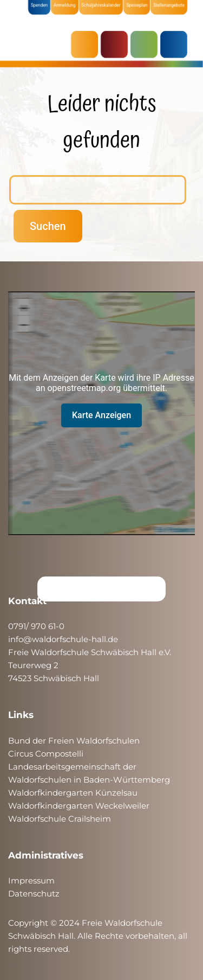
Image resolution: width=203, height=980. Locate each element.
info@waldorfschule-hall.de (63, 639)
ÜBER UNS (176, 44)
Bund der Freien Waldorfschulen (74, 741)
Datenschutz (34, 893)
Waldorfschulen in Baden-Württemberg (89, 780)
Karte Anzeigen (101, 415)
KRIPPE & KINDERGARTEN (117, 44)
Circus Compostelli (46, 754)
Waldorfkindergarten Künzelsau (73, 793)
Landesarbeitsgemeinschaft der (72, 767)
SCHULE (147, 44)
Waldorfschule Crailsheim (60, 819)
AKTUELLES (87, 44)
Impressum (31, 880)
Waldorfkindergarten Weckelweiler (79, 806)
